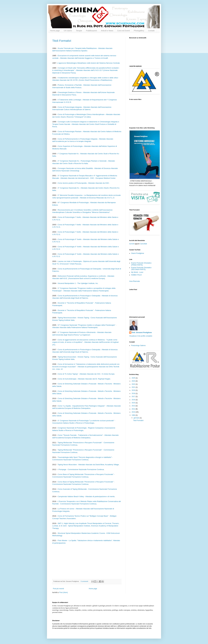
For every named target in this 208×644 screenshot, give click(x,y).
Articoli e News (107, 31)
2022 (134, 384)
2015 (134, 403)
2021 (134, 387)
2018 (134, 393)
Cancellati (143, 244)
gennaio (137, 418)
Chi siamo (68, 31)
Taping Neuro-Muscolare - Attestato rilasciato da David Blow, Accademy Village (88, 465)
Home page (55, 31)
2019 (134, 390)
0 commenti (84, 581)
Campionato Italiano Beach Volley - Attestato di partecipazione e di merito (86, 496)
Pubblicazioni (92, 31)
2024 (134, 381)
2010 (134, 412)
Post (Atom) (63, 592)
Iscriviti (132, 244)
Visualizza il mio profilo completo (141, 336)
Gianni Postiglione (138, 253)
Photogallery (139, 31)
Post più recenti (58, 589)
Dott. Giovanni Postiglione (142, 333)
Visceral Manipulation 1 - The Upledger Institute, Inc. (78, 283)
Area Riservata (134, 281)
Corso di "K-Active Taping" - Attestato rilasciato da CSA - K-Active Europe (86, 374)
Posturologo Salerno (138, 346)
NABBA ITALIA (136, 275)
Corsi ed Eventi (124, 31)
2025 (134, 378)
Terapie (79, 31)
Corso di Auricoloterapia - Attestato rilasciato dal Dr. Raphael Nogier (84, 379)
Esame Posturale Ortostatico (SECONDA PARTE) (141, 269)
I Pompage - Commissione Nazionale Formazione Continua (81, 469)
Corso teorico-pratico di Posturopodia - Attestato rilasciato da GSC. (84, 183)
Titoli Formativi (62, 41)
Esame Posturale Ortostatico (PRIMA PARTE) (141, 264)
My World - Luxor (137, 272)
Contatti (151, 31)
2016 (134, 400)
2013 (134, 406)
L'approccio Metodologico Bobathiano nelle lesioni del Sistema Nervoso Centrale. (89, 63)
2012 (134, 409)
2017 (134, 397)
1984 (134, 415)
